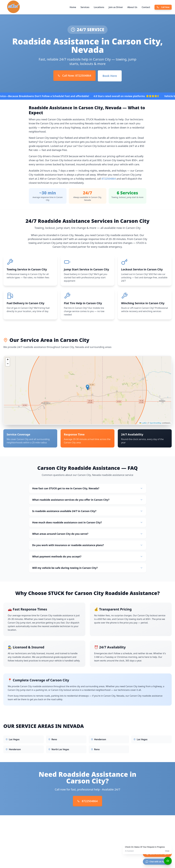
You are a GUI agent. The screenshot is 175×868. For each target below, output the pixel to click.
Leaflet (143, 423)
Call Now (163, 7)
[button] (87, 387)
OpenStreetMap (155, 423)
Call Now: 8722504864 (74, 76)
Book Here (110, 76)
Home (73, 7)
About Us (132, 7)
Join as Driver (116, 7)
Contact (146, 7)
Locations (99, 7)
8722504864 (109, 179)
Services (85, 7)
